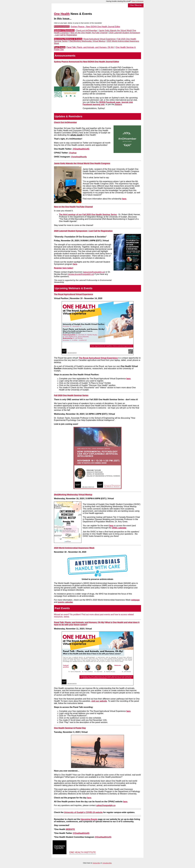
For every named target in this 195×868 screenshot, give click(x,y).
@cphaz (73, 153)
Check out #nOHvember (87, 30)
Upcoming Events (89, 819)
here (124, 199)
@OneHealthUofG (81, 833)
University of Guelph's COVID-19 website (83, 812)
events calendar (65, 602)
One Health (62, 14)
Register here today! (64, 268)
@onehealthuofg (79, 157)
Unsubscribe (107, 863)
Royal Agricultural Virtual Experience (100, 39)
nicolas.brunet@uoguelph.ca (81, 274)
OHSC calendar (119, 528)
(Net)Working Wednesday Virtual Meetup (87, 41)
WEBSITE (70, 829)
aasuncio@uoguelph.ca (94, 272)
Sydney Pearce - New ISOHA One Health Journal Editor (95, 27)
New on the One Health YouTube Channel (89, 33)
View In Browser (138, 1)
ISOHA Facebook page (110, 102)
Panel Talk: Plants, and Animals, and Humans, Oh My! (90, 47)
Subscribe (96, 863)
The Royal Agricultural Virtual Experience (98, 358)
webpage (135, 600)
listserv (118, 104)
